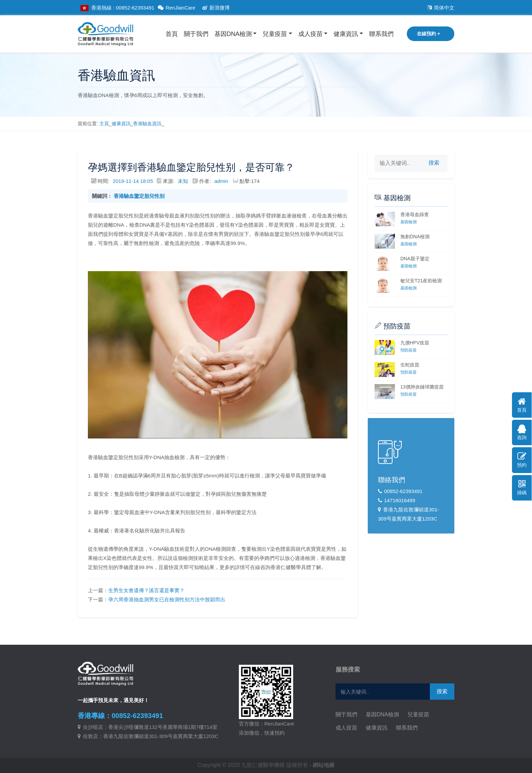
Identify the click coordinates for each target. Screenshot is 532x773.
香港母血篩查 (415, 214)
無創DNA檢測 (415, 237)
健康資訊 (346, 34)
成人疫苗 (310, 34)
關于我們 (196, 34)
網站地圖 (324, 765)
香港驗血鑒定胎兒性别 (139, 196)
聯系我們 (381, 34)
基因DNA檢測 (233, 34)
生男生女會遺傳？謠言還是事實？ (146, 590)
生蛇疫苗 (410, 365)
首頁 (172, 34)
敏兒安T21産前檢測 (421, 281)
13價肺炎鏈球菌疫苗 (422, 387)
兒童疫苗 (275, 34)
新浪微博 (215, 8)
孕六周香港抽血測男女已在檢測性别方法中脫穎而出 (167, 599)
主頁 (104, 124)
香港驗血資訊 (147, 124)
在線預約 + (429, 34)
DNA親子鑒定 (415, 259)
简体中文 (440, 8)
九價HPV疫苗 (415, 343)
